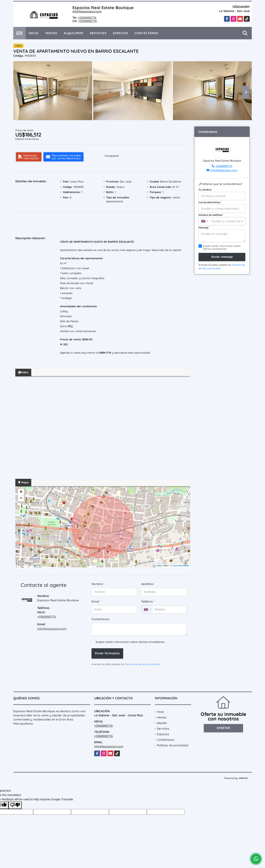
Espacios (120, 33)
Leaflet (158, 565)
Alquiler (162, 723)
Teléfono (148, 601)
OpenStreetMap (181, 565)
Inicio (34, 33)
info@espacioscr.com (87, 11)
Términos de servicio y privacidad (143, 664)
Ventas (51, 33)
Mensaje (204, 227)
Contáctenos (146, 33)
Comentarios (100, 619)
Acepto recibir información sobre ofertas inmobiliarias (130, 642)
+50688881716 (87, 18)
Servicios (98, 33)
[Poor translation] (15, 805)
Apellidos (148, 584)
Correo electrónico (210, 202)
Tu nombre (206, 190)
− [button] (21, 498)
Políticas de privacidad (173, 745)
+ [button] (21, 492)
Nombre (98, 584)
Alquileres (73, 33)
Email (96, 601)
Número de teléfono (211, 215)
